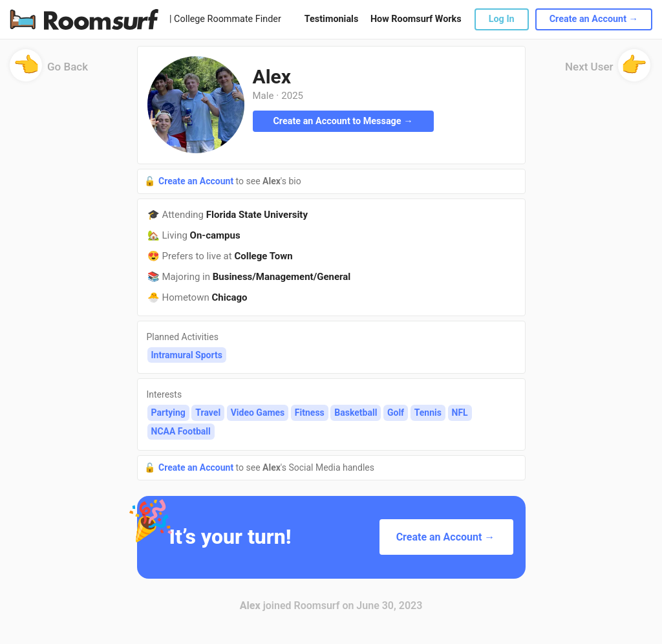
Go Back (49, 71)
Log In (502, 19)
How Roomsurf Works (416, 19)
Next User (608, 71)
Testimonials (331, 19)
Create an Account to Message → (343, 121)
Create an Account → (594, 19)
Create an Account (197, 181)
